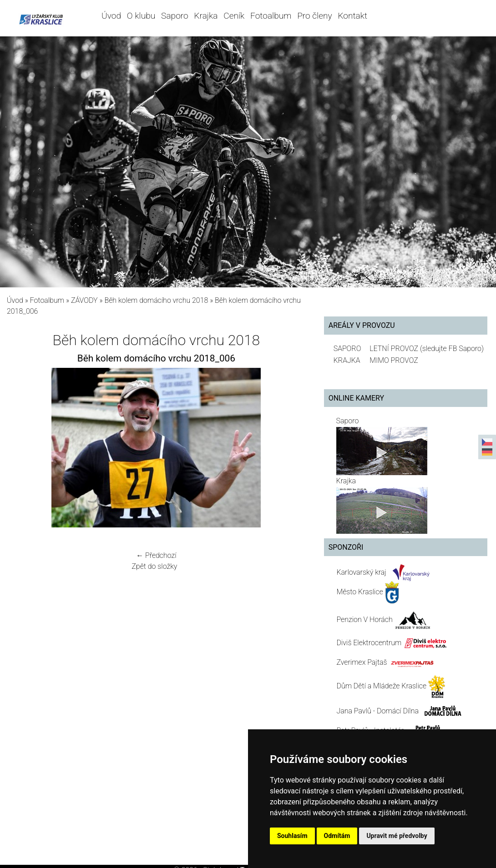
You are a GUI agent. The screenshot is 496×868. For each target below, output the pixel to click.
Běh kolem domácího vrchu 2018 (156, 300)
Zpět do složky (154, 566)
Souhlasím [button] (292, 836)
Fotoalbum (271, 16)
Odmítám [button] (337, 836)
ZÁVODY (84, 300)
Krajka (206, 16)
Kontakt (352, 16)
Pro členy (314, 16)
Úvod (111, 16)
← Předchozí (156, 555)
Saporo (175, 16)
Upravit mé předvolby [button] (397, 836)
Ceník (234, 16)
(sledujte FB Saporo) (452, 349)
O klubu (141, 16)
